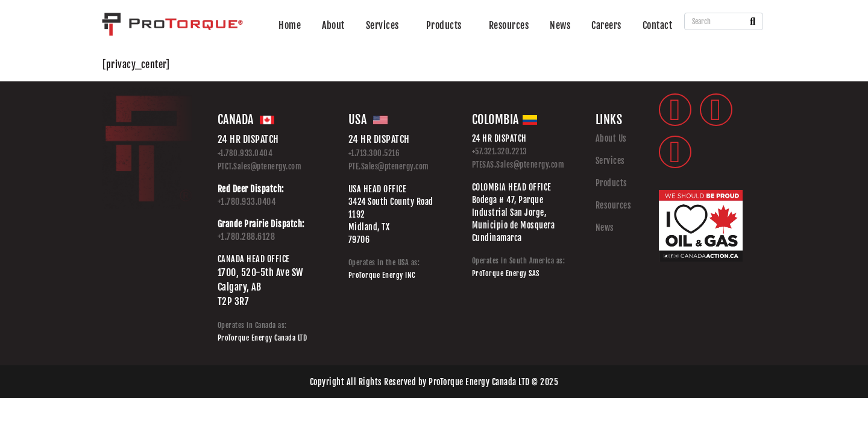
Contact (658, 25)
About (333, 25)
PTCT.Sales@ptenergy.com (260, 166)
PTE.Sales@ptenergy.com (389, 166)
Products (444, 25)
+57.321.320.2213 (499, 151)
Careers (606, 25)
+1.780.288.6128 (247, 237)
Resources (509, 25)
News (560, 25)
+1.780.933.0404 (245, 153)
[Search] (753, 21)
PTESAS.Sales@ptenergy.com (518, 165)
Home (290, 25)
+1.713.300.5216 (374, 153)
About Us (611, 138)
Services (382, 25)
